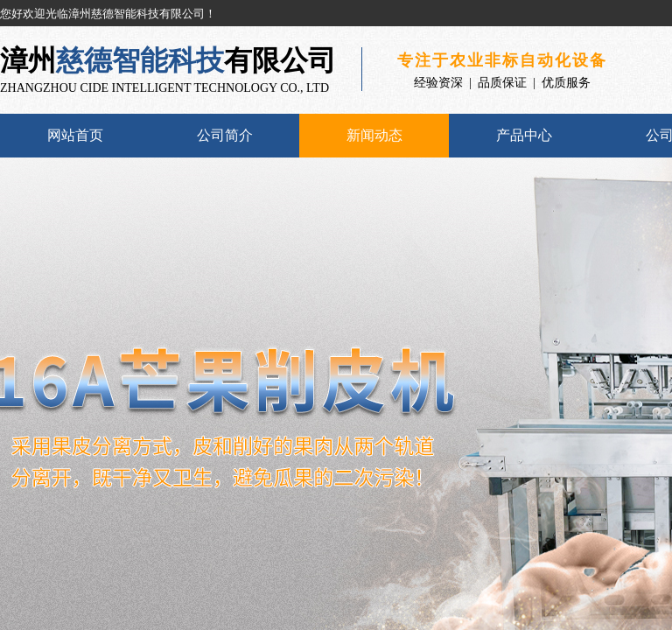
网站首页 (75, 135)
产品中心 (524, 135)
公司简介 (225, 135)
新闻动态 (374, 135)
